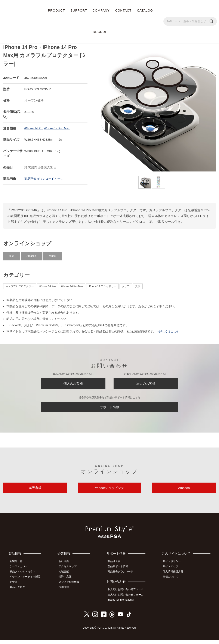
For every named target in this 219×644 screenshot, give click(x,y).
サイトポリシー (174, 568)
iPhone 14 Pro (35, 126)
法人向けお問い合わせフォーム (128, 600)
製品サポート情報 (120, 573)
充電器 (16, 587)
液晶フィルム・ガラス (25, 578)
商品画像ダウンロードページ (45, 176)
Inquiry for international (123, 604)
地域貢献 (67, 578)
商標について (173, 582)
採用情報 (67, 592)
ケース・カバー (21, 573)
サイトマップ (173, 573)
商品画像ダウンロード (123, 578)
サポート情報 (109, 409)
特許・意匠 (68, 582)
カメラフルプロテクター (20, 284)
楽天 (12, 254)
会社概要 (67, 568)
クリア (126, 284)
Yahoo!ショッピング (109, 493)
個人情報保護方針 (175, 578)
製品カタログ (19, 592)
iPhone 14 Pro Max (59, 126)
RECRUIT (101, 32)
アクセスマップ (71, 573)
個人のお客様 (73, 382)
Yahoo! (52, 254)
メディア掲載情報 (72, 587)
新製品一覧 (18, 568)
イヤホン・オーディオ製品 (27, 582)
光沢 (138, 284)
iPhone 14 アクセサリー (102, 284)
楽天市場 (35, 493)
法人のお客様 (146, 382)
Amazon (31, 254)
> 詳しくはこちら (168, 329)
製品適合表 (117, 568)
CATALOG (145, 10)
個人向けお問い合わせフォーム (128, 595)
